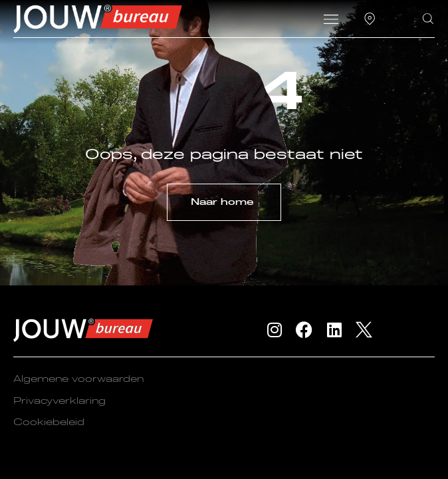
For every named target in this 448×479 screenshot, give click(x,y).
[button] (331, 21)
